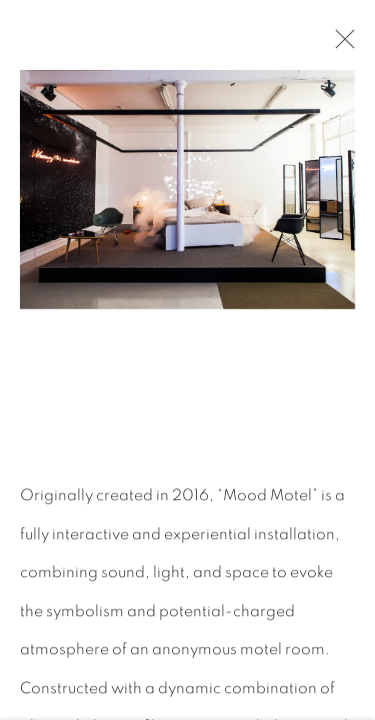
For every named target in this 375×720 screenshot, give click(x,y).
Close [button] (340, 45)
